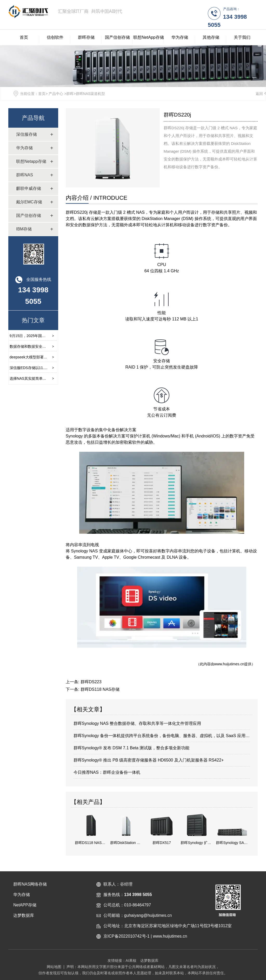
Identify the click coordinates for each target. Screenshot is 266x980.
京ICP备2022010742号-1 (127, 936)
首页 (24, 37)
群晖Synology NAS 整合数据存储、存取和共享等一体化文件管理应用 (137, 723)
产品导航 (33, 118)
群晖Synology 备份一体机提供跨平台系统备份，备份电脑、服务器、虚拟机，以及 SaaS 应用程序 (162, 736)
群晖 (70, 94)
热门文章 (33, 320)
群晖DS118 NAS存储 (100, 689)
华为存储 (180, 37)
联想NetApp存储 (148, 37)
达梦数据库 (149, 960)
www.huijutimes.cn (229, 664)
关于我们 (242, 37)
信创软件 (55, 37)
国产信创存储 (117, 37)
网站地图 (54, 967)
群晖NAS (25, 175)
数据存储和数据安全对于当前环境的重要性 (44, 346)
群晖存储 (86, 37)
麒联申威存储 (29, 188)
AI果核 (131, 960)
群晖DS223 (91, 682)
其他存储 (211, 37)
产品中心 (56, 94)
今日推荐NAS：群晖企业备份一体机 (107, 772)
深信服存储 (26, 134)
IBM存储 (24, 229)
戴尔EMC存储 (29, 202)
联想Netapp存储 (31, 161)
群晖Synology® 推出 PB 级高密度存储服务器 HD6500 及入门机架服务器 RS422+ (149, 760)
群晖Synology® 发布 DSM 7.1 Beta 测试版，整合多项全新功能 (132, 748)
